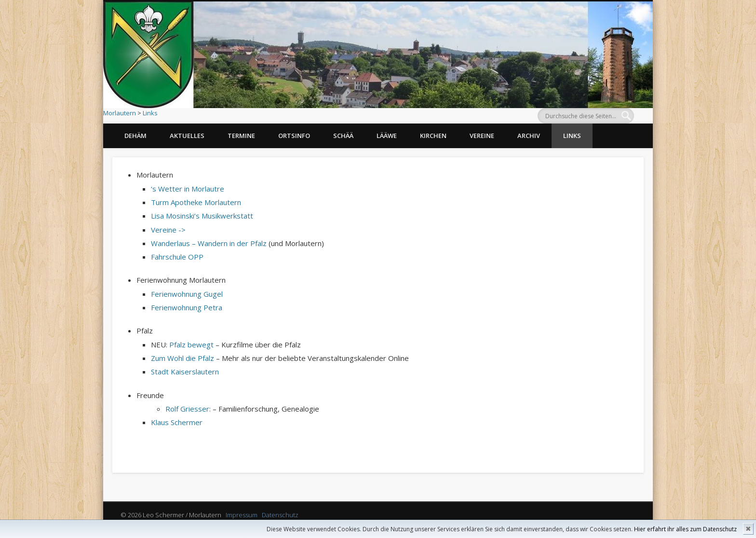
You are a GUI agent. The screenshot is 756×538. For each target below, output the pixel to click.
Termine (241, 136)
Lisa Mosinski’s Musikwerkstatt (202, 216)
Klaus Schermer (177, 422)
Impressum (242, 515)
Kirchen (433, 136)
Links (150, 113)
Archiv (529, 136)
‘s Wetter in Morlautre (188, 189)
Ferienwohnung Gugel (187, 294)
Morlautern (120, 113)
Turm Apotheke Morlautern (196, 202)
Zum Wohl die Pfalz (182, 358)
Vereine (482, 136)
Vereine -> (168, 230)
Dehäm (135, 136)
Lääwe (387, 136)
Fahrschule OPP (177, 257)
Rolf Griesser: (188, 409)
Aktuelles (187, 136)
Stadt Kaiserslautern (185, 372)
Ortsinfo (294, 136)
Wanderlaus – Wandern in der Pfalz (209, 243)
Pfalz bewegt (191, 345)
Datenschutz (280, 515)
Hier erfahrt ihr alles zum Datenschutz (685, 529)
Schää (343, 136)
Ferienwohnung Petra (187, 307)
